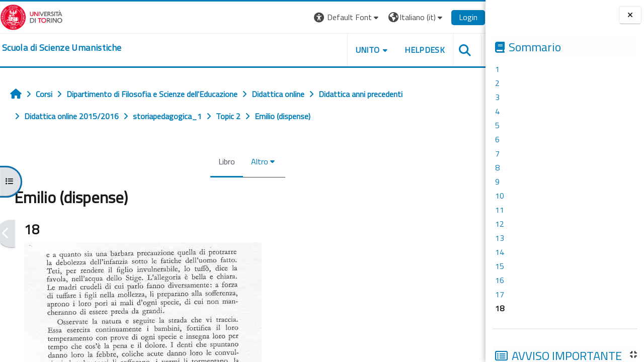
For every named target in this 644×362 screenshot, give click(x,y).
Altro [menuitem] (260, 161)
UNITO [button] (368, 50)
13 (500, 238)
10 (500, 196)
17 (500, 294)
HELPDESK (425, 50)
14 (500, 252)
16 (500, 280)
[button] (347, 17)
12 (500, 224)
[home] (62, 48)
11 (500, 210)
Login (468, 17)
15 (500, 266)
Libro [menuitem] (227, 161)
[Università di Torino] (31, 16)
